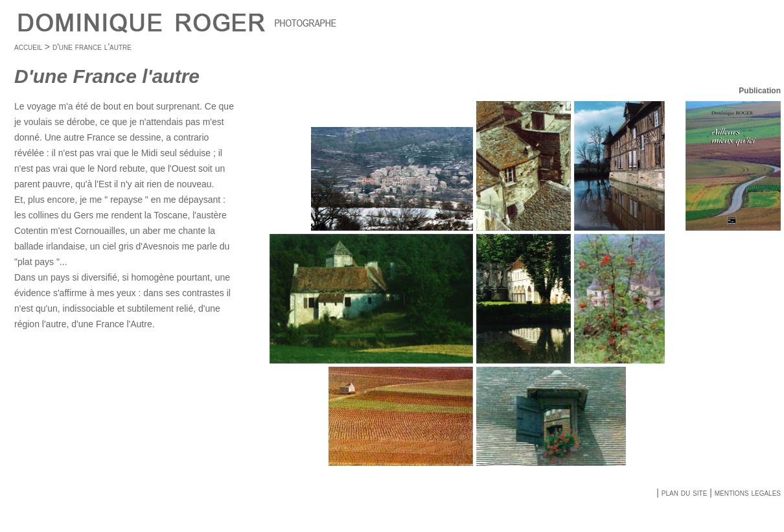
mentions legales (748, 492)
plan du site (683, 492)
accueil (28, 47)
